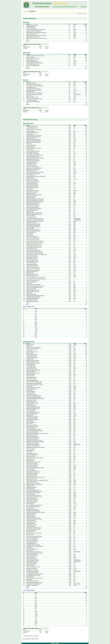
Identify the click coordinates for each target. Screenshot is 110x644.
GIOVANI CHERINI (30, 134)
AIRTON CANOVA (30, 421)
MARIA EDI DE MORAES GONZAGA (33, 231)
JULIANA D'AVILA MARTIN (31, 522)
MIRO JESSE (29, 144)
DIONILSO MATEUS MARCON (32, 186)
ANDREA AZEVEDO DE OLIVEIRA (33, 493)
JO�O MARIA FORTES (31, 521)
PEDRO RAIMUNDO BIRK (31, 482)
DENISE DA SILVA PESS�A (32, 464)
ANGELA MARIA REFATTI (31, 422)
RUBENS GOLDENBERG (31, 282)
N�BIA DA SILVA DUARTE (32, 479)
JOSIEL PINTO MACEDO (31, 263)
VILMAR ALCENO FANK (31, 289)
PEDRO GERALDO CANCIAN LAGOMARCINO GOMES (37, 480)
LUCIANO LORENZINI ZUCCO (32, 362)
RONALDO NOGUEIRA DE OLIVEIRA (34, 148)
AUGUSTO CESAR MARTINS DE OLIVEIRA (35, 200)
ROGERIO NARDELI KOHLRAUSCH (33, 388)
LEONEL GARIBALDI (30, 524)
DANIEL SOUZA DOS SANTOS (32, 500)
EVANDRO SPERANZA (31, 392)
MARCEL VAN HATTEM (31, 138)
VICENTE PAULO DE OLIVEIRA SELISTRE (35, 546)
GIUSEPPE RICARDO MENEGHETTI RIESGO (35, 399)
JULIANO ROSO (29, 386)
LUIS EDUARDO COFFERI (32, 476)
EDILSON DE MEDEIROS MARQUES (34, 396)
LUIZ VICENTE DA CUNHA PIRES (33, 413)
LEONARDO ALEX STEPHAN (32, 417)
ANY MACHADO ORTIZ (31, 366)
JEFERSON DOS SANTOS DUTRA (33, 518)
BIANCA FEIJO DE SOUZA (32, 249)
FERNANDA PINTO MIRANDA (32, 257)
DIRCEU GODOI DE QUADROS (32, 465)
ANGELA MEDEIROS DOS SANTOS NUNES (35, 199)
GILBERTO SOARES (30, 515)
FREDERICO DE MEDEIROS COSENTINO (35, 221)
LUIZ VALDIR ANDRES (31, 411)
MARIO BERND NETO (31, 92)
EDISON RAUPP (30, 424)
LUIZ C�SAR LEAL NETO (31, 453)
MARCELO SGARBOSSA (31, 530)
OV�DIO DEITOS (30, 535)
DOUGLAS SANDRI (30, 504)
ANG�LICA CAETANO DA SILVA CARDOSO (35, 243)
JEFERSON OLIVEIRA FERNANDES (33, 348)
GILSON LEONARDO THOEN (32, 260)
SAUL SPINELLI (29, 283)
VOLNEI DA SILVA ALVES (31, 402)
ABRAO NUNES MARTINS (31, 487)
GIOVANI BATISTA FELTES (32, 223)
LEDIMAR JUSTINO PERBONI (32, 188)
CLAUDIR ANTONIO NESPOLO (32, 185)
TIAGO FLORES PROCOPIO (32, 237)
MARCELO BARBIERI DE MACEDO (33, 227)
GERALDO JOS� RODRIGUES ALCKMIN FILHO (36, 30)
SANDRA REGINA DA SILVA (32, 544)
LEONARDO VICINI (30, 359)
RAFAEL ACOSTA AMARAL (32, 539)
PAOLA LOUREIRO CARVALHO (32, 207)
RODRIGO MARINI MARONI (32, 414)
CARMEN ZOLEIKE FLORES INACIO (34, 89)
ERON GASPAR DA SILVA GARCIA (33, 174)
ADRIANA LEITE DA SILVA (31, 196)
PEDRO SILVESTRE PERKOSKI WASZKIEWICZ (36, 176)
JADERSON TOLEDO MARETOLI (33, 446)
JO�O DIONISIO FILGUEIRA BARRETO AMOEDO (36, 33)
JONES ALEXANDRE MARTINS (32, 262)
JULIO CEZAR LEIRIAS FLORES (33, 64)
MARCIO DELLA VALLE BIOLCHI (33, 170)
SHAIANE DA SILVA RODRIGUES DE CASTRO (35, 286)
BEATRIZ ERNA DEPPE (31, 494)
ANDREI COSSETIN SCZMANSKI (33, 438)
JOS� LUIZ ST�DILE (31, 131)
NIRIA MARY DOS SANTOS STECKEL (34, 533)
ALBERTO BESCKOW (31, 489)
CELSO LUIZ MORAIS (31, 216)
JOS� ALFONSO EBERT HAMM (33, 151)
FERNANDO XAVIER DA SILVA (32, 204)
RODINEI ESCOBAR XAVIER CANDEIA (34, 195)
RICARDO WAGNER (30, 178)
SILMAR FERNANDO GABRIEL (32, 420)
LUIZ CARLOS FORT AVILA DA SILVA (34, 528)
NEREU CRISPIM (30, 189)
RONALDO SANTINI (30, 147)
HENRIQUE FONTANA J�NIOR (33, 181)
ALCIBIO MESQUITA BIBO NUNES (33, 161)
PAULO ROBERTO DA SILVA (32, 435)
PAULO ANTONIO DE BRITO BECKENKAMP (35, 172)
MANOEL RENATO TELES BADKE (33, 270)
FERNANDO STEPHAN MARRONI (33, 511)
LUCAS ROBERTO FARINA (32, 525)
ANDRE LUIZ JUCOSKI (31, 198)
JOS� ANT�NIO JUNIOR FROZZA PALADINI (35, 447)
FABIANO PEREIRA (30, 404)
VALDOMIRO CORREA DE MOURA (33, 545)
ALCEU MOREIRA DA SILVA (32, 184)
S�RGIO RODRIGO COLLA (32, 369)
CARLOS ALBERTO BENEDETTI (33, 133)
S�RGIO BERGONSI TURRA (32, 352)
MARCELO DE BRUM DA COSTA (33, 157)
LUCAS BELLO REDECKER (32, 162)
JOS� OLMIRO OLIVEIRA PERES (33, 206)
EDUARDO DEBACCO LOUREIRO (33, 363)
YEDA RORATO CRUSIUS (31, 165)
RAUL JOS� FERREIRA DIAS (32, 541)
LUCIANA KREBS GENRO (31, 406)
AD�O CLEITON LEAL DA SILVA (33, 240)
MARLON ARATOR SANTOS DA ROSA (34, 136)
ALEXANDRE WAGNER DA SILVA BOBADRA (35, 158)
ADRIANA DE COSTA (30, 459)
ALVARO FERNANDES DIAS (32, 34)
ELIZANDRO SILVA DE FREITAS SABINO (34, 382)
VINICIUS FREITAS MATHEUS (32, 549)
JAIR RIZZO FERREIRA (31, 516)
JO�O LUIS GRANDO (31, 449)
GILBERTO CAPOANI (31, 374)
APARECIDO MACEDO (31, 372)
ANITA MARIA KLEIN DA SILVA (32, 439)
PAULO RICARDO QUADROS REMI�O (34, 536)
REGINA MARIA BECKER (31, 542)
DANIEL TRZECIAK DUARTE (32, 256)
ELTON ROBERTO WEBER (32, 356)
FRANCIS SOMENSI (30, 469)
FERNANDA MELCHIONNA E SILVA (33, 203)
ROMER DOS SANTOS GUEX (32, 97)
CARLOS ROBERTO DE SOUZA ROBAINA (35, 63)
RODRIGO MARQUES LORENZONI (33, 407)
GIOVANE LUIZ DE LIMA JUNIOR (33, 445)
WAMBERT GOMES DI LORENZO (33, 290)
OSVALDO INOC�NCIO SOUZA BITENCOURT (36, 277)
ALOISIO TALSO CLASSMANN (32, 349)
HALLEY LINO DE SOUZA (31, 471)
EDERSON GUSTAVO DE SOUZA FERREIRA (35, 442)
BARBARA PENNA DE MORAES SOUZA (34, 214)
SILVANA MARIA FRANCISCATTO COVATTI (35, 385)
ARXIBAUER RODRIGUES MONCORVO (34, 213)
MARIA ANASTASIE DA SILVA (32, 276)
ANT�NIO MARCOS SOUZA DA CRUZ (34, 246)
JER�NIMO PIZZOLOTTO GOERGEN (34, 130)
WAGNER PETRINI (30, 212)
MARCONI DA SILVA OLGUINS (32, 274)
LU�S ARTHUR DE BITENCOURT (33, 269)
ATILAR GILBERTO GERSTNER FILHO (34, 247)
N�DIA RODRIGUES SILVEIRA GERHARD (35, 458)
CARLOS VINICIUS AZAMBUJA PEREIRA (34, 253)
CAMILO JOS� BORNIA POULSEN (33, 250)
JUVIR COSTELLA (30, 350)
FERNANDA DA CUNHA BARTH (33, 443)
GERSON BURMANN (30, 365)
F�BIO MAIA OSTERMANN (32, 425)
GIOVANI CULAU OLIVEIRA (32, 179)
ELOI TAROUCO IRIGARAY (32, 466)
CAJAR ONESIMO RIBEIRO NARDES (34, 141)
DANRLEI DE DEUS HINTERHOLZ (33, 142)
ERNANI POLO (29, 346)
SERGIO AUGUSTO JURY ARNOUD (33, 285)
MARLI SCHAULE (30, 96)
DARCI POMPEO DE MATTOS (32, 153)
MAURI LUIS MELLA (30, 345)
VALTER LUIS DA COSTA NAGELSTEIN (34, 288)
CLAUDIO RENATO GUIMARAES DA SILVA (35, 219)
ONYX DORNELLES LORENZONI (33, 154)
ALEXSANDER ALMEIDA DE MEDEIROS (34, 491)
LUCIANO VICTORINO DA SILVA (33, 267)
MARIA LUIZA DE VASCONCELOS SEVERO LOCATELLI (37, 434)
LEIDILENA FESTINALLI (31, 428)
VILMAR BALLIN (29, 548)
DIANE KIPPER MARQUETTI (32, 501)
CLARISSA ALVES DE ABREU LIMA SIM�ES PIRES (37, 255)
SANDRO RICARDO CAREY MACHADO (34, 485)
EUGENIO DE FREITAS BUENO (33, 510)
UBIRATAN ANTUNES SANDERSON (33, 140)
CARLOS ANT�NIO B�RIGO (32, 380)
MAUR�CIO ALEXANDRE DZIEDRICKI (34, 168)
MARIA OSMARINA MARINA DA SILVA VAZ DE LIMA (36, 38)
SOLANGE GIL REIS (30, 486)
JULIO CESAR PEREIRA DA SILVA (33, 226)
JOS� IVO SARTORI (30, 57)
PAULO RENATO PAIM (31, 88)
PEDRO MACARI (30, 234)
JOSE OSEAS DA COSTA (31, 164)
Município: (26, 11)
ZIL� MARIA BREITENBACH (32, 358)
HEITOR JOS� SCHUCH (31, 145)
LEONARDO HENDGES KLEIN (32, 266)
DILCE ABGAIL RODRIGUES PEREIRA (34, 90)
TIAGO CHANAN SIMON (31, 367)
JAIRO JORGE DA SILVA (31, 60)
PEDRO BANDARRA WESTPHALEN (33, 137)
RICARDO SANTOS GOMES (32, 436)
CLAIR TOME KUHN (30, 376)
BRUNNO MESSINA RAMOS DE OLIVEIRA (35, 202)
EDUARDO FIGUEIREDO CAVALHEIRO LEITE (35, 56)
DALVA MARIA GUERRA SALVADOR (33, 462)
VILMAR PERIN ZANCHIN (31, 389)
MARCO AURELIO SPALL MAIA (32, 159)
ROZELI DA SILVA (30, 235)
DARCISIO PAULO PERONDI (32, 192)
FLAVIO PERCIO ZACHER (31, 259)
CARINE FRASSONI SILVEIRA (32, 403)
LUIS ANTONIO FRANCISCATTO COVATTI (35, 155)
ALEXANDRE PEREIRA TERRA (32, 490)
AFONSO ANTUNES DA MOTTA (33, 182)
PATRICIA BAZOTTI (30, 353)
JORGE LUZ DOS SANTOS (32, 475)
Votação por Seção (82, 14)
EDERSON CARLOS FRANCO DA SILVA (34, 440)
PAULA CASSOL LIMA (31, 175)
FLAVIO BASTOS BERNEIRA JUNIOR (34, 397)
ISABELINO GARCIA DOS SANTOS (33, 472)
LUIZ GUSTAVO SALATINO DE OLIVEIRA (34, 431)
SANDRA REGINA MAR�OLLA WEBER (34, 95)
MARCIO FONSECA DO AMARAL (33, 230)
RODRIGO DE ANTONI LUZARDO (33, 483)
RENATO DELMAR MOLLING (32, 210)
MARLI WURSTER (30, 532)
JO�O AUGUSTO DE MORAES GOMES (34, 99)
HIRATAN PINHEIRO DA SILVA (32, 427)
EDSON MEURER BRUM (31, 410)
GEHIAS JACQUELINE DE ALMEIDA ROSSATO (36, 512)
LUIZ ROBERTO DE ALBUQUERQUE (34, 85)
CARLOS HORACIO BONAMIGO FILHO (34, 497)
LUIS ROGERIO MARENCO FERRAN (34, 429)
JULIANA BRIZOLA (30, 451)
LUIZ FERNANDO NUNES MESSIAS (33, 529)
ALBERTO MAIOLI (30, 415)
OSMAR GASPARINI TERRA (32, 127)
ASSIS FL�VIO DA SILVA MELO (33, 191)
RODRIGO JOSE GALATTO (32, 171)
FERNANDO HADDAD (31, 27)
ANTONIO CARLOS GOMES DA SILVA (34, 244)
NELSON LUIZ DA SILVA (31, 379)
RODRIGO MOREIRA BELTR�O (33, 281)
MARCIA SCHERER (30, 228)
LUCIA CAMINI (29, 452)
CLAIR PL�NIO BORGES (31, 217)
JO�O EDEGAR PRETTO (31, 400)
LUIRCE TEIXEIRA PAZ (31, 526)
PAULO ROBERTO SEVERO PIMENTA (34, 209)
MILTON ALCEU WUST (31, 456)
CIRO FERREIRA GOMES (31, 28)
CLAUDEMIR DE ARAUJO (31, 498)
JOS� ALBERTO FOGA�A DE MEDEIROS (35, 86)
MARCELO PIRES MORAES (32, 272)
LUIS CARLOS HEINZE (31, 83)
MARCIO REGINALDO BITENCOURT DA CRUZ (36, 477)
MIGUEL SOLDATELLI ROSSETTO (33, 59)
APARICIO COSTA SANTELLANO (33, 409)
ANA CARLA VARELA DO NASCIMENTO (34, 93)
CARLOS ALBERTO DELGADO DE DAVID (35, 252)
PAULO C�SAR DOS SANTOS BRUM (34, 383)
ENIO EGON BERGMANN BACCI (33, 507)
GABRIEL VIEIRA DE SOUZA (32, 355)
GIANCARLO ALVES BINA (31, 514)
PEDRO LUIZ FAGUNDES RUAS (33, 538)
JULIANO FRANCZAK (31, 393)
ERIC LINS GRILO (30, 508)
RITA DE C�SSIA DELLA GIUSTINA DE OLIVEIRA (36, 279)
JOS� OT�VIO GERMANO (32, 264)
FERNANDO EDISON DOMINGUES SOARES (35, 468)
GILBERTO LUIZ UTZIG (31, 193)
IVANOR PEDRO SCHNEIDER (32, 473)
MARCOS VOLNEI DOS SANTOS (33, 360)
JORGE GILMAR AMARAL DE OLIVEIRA (34, 519)
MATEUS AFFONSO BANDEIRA (33, 62)
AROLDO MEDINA (30, 461)
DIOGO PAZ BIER (30, 150)
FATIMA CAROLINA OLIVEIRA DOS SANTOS (35, 220)
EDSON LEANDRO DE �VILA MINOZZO (34, 505)
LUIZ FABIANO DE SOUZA (32, 395)
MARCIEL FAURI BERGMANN (32, 432)
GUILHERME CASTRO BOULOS (33, 37)
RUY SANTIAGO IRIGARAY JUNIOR (33, 370)
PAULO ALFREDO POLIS (31, 232)
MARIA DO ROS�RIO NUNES (32, 166)
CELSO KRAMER (30, 390)
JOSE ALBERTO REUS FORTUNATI (33, 224)
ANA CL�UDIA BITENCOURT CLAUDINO (35, 241)
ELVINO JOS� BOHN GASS (32, 128)
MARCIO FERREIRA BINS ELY (32, 455)
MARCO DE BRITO (30, 273)
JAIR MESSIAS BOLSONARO (32, 25)
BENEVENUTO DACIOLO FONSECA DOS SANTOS (36, 36)
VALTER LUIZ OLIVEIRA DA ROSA (33, 238)
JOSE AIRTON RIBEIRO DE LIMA (33, 373)
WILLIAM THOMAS (30, 550)
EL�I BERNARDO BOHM (31, 377)
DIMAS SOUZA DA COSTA (31, 502)
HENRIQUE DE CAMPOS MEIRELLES (34, 31)
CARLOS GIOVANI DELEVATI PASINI (34, 496)
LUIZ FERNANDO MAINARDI (32, 418)
